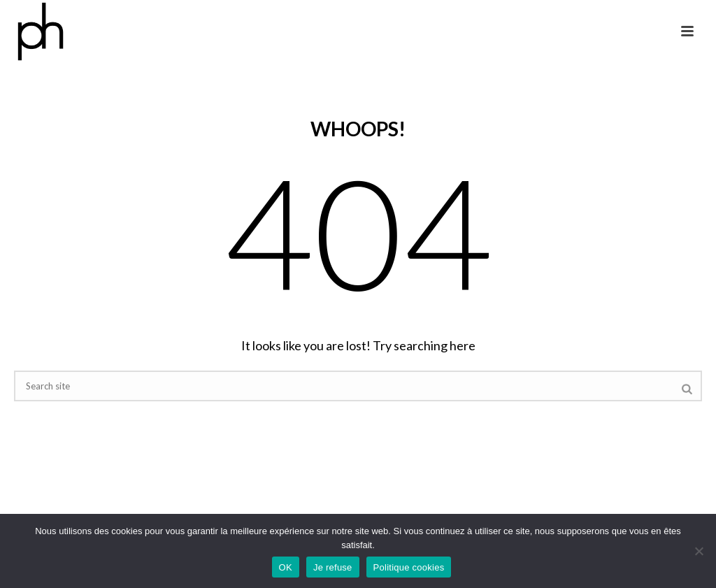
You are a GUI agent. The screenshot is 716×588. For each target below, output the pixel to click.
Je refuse (333, 567)
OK (286, 567)
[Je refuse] (699, 551)
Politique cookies (409, 567)
